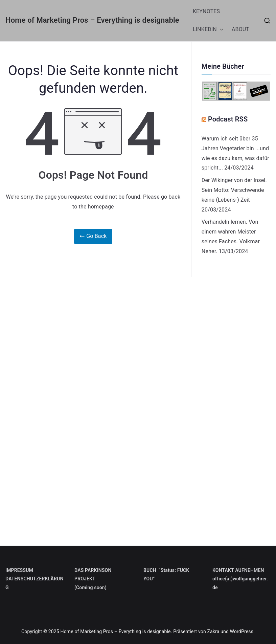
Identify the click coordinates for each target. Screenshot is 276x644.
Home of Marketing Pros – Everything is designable (92, 20)
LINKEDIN (208, 30)
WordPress (242, 631)
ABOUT (240, 29)
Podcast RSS (228, 119)
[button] (220, 30)
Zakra (213, 631)
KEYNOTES (206, 11)
